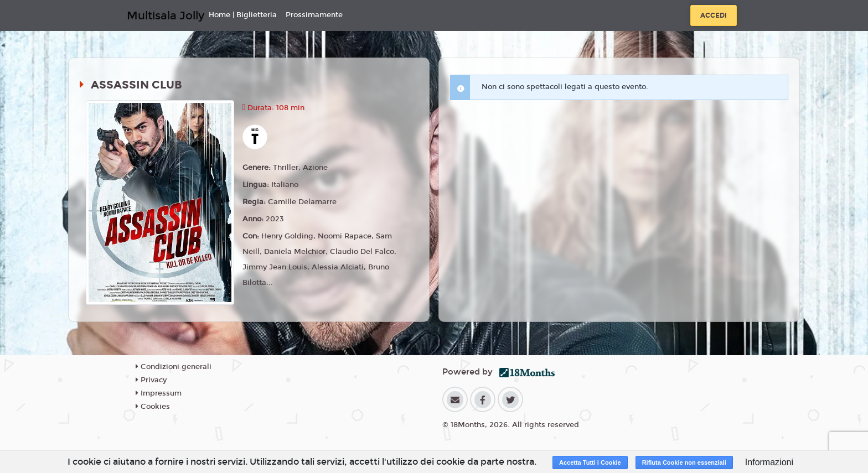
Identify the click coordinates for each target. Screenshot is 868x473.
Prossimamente (314, 15)
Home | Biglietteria (243, 15)
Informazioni (769, 462)
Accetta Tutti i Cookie (590, 462)
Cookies (153, 407)
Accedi (714, 15)
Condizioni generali (174, 367)
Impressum (159, 393)
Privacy (151, 380)
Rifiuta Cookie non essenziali (684, 462)
